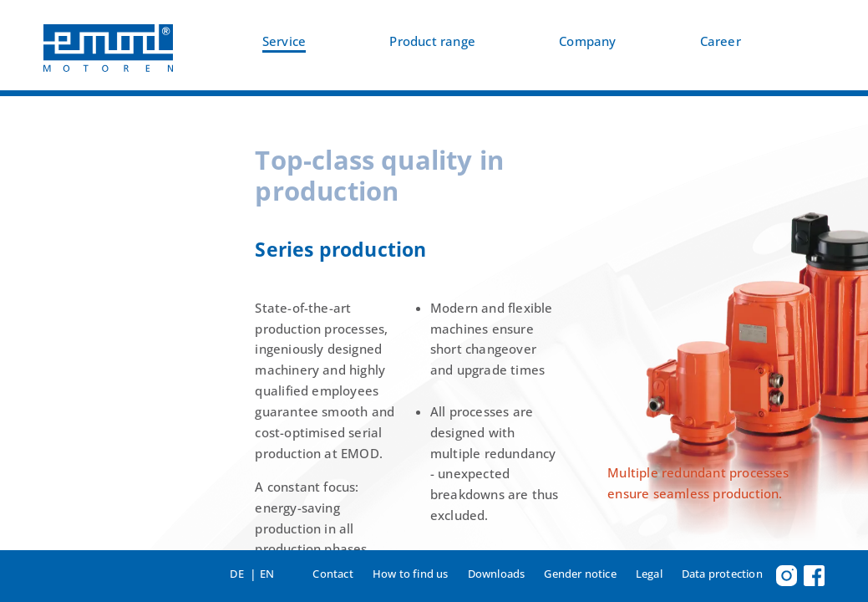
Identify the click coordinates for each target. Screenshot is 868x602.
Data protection (722, 574)
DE (236, 574)
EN (267, 574)
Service (284, 41)
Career (721, 41)
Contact (332, 574)
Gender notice (580, 574)
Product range (432, 41)
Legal (649, 574)
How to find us (411, 574)
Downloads (497, 574)
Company (587, 41)
